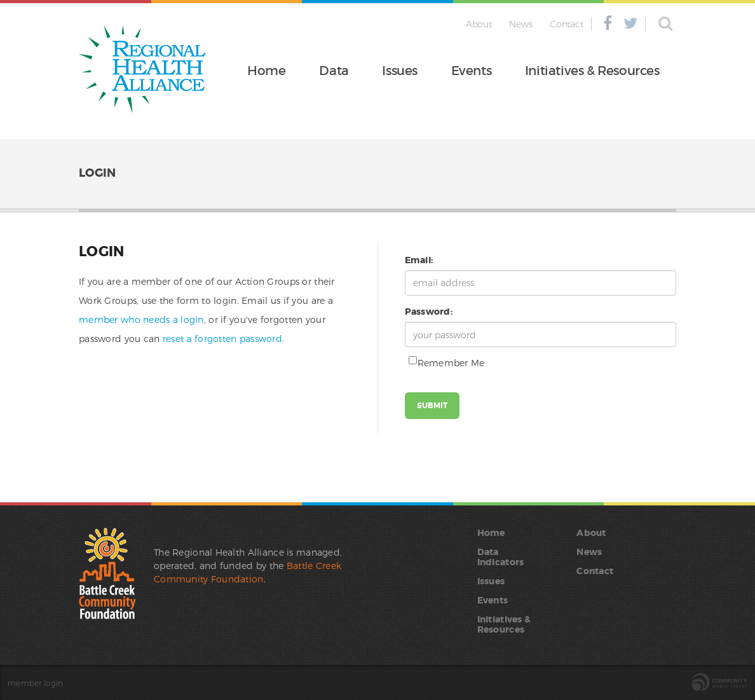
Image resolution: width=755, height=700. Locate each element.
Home (266, 71)
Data (334, 71)
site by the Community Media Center (719, 682)
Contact (566, 24)
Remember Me (445, 362)
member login (35, 683)
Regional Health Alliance (142, 70)
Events (472, 71)
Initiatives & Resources (592, 71)
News (520, 24)
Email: (419, 260)
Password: (429, 312)
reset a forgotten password (222, 339)
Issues (400, 71)
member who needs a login (141, 319)
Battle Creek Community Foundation (107, 573)
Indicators (501, 562)
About (479, 24)
